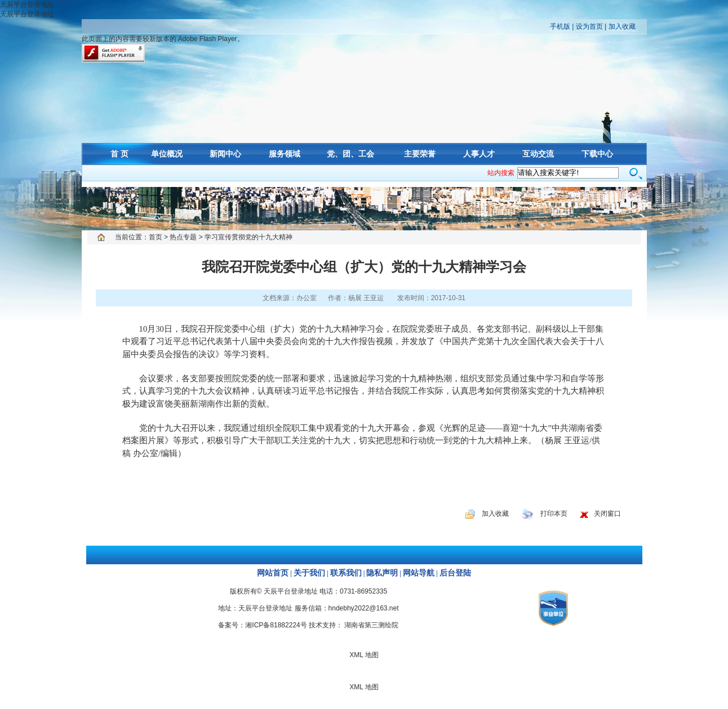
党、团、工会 (350, 154)
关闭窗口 (607, 514)
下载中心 (597, 154)
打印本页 (554, 514)
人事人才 (479, 154)
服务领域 (285, 154)
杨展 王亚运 (366, 298)
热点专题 (183, 237)
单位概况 (167, 154)
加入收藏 (622, 26)
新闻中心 (225, 154)
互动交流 (538, 154)
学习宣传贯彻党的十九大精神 (248, 237)
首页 (156, 237)
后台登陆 (455, 573)
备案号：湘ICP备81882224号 (262, 625)
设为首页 (589, 26)
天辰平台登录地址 (27, 5)
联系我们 (346, 573)
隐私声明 (382, 573)
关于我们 (309, 573)
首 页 (119, 154)
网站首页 (273, 573)
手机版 (560, 26)
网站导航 (419, 573)
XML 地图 (364, 208)
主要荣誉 (420, 154)
